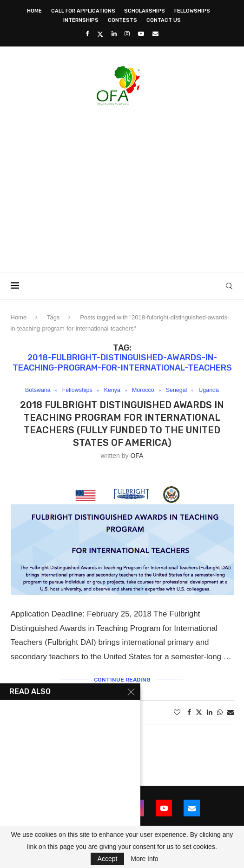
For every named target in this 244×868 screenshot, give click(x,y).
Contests (122, 20)
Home (34, 11)
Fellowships (192, 11)
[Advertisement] (127, 186)
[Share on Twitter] (199, 712)
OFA (137, 456)
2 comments (117, 713)
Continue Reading (122, 680)
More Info (144, 859)
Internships (81, 20)
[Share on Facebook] (189, 713)
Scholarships (145, 11)
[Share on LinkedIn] (210, 713)
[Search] (229, 286)
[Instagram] (127, 34)
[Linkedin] (114, 34)
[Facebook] (87, 34)
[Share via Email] (231, 713)
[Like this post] (177, 713)
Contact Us (164, 20)
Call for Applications (83, 11)
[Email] (155, 34)
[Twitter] (100, 34)
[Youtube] (141, 34)
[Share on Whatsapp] (220, 713)
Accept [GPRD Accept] (108, 859)
